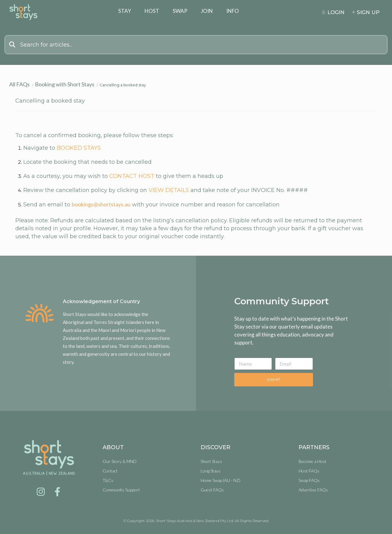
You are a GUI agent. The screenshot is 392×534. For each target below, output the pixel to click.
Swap (180, 11)
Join (207, 11)
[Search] (196, 45)
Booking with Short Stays (65, 84)
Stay (125, 11)
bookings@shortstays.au (101, 204)
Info (233, 11)
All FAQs (19, 84)
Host (152, 11)
